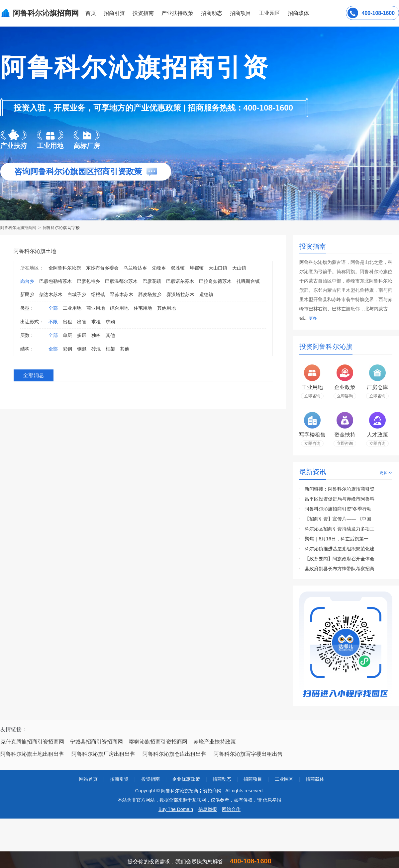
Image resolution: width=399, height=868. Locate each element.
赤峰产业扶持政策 (215, 742)
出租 (67, 322)
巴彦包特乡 (88, 281)
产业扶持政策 (177, 13)
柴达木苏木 (51, 294)
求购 (110, 322)
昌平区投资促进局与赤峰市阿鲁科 (340, 499)
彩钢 (67, 349)
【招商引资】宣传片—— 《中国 (338, 519)
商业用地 (96, 308)
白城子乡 (77, 294)
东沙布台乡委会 (102, 268)
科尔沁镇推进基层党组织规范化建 (340, 549)
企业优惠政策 (186, 779)
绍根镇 (98, 294)
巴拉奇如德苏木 (215, 281)
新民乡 (27, 294)
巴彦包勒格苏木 (55, 281)
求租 (96, 322)
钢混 (82, 349)
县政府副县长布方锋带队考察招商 (340, 569)
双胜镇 (178, 268)
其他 (110, 335)
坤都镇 (197, 268)
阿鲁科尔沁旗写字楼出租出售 (248, 754)
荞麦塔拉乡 (150, 294)
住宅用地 (143, 308)
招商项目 (241, 13)
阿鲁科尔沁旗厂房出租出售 (103, 754)
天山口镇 (218, 268)
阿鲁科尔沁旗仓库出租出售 (174, 754)
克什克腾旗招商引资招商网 (32, 742)
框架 (110, 349)
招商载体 (315, 779)
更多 (313, 318)
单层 (67, 335)
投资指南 (143, 13)
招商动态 (212, 13)
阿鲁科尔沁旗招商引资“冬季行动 (338, 509)
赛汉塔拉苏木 (180, 294)
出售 (82, 322)
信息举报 (208, 809)
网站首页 (88, 779)
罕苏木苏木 (122, 294)
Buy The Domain (176, 809)
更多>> (386, 473)
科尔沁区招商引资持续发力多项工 (340, 529)
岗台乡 (27, 281)
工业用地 (72, 308)
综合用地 (119, 308)
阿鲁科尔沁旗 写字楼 (61, 228)
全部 (53, 308)
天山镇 (239, 268)
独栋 (96, 335)
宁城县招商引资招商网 (96, 742)
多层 (82, 335)
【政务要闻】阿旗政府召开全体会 (340, 559)
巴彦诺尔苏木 (180, 281)
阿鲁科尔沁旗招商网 (19, 228)
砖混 (96, 349)
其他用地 (166, 308)
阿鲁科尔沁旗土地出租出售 (32, 754)
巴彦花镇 (152, 281)
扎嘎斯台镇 (248, 281)
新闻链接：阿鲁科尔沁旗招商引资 (340, 489)
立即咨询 (312, 396)
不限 (53, 322)
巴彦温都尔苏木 (121, 281)
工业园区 (269, 13)
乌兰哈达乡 (135, 268)
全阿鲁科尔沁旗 (65, 268)
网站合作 (231, 809)
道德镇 (206, 294)
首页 (91, 13)
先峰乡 (159, 268)
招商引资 (114, 13)
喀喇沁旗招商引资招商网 (158, 742)
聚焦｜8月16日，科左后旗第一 (336, 539)
